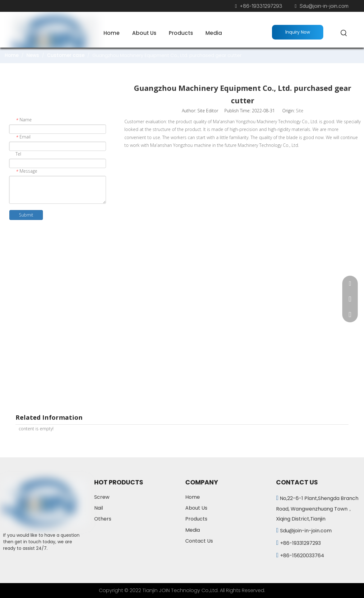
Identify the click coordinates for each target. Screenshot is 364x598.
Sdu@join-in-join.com (324, 6)
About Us (196, 508)
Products (196, 519)
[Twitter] (34, 563)
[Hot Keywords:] (344, 33)
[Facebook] (8, 563)
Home (193, 497)
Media (193, 530)
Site (300, 111)
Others (103, 519)
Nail (99, 508)
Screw (102, 497)
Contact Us (199, 541)
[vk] (46, 563)
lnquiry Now (298, 32)
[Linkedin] (21, 563)
